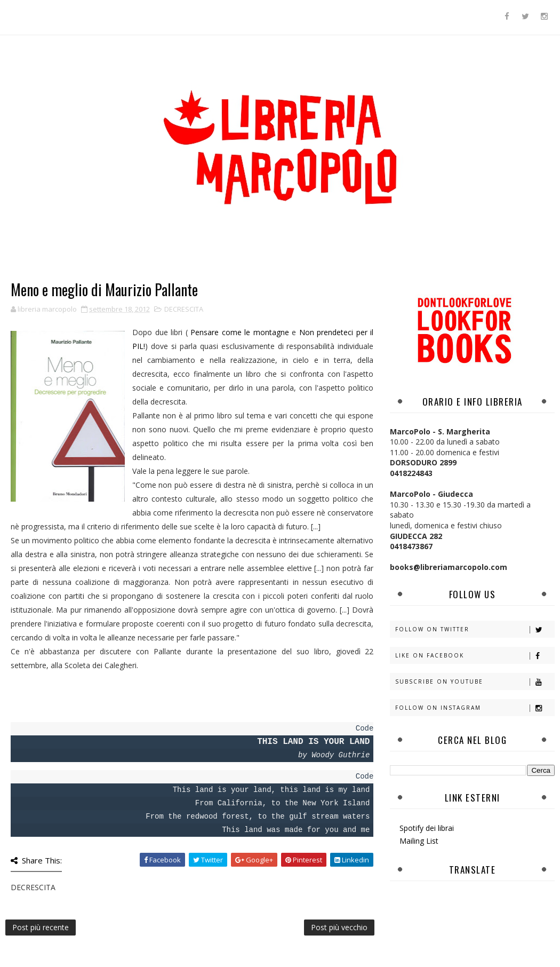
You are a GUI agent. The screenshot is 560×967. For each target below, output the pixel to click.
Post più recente (41, 927)
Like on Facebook (475, 656)
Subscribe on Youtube (475, 682)
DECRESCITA (184, 309)
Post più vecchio (339, 927)
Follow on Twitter (475, 629)
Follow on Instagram (475, 708)
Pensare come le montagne (240, 332)
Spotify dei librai (427, 828)
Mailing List (419, 841)
